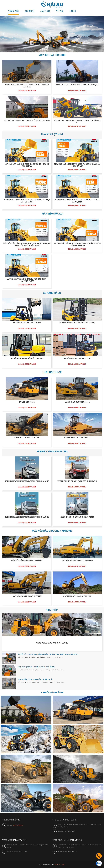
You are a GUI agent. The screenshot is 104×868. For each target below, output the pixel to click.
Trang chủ (13, 11)
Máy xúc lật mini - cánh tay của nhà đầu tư (36, 667)
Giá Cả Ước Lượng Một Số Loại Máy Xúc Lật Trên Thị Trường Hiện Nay (48, 654)
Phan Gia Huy (60, 864)
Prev (3, 34)
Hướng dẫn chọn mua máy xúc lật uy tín (35, 679)
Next (101, 34)
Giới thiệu (30, 11)
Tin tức (60, 11)
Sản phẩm (45, 11)
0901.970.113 (18, 825)
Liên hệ (73, 11)
